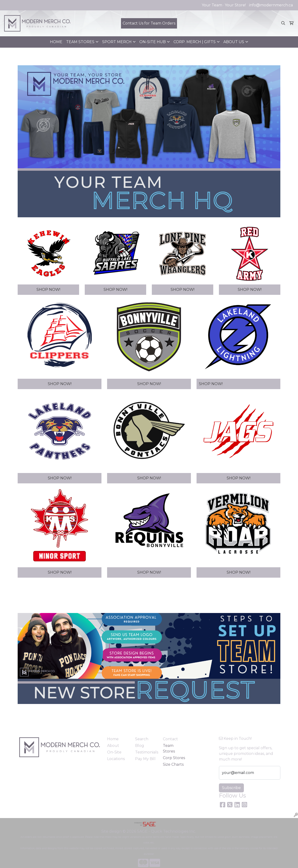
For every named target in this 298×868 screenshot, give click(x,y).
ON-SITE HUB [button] (153, 42)
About (113, 746)
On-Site (114, 752)
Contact (170, 739)
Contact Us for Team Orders (149, 23)
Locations (116, 759)
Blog (140, 746)
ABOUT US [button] (234, 42)
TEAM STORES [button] (80, 42)
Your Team (212, 5)
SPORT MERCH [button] (117, 42)
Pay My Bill (145, 759)
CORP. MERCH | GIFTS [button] (195, 42)
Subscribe (231, 788)
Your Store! (235, 5)
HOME (56, 42)
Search (142, 739)
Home (113, 739)
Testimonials (146, 752)
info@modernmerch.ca (271, 5)
